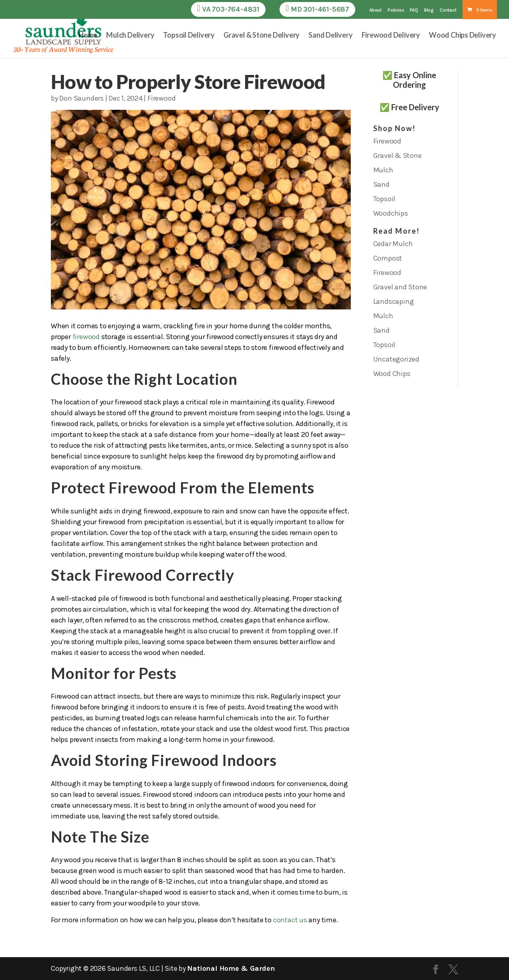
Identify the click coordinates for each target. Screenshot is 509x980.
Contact (448, 10)
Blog (429, 10)
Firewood (161, 98)
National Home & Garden (231, 968)
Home (88, 36)
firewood (86, 337)
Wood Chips (392, 374)
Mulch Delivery (130, 36)
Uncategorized (396, 359)
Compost (388, 258)
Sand (381, 184)
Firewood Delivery (391, 36)
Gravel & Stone (397, 156)
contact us (290, 920)
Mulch (383, 170)
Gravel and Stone (400, 287)
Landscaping (394, 301)
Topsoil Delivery (189, 36)
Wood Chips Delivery (463, 36)
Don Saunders (81, 98)
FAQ (414, 10)
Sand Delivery (330, 36)
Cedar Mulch (393, 244)
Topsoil (384, 199)
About (375, 10)
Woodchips (391, 213)
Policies (396, 10)
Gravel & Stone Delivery (262, 36)
